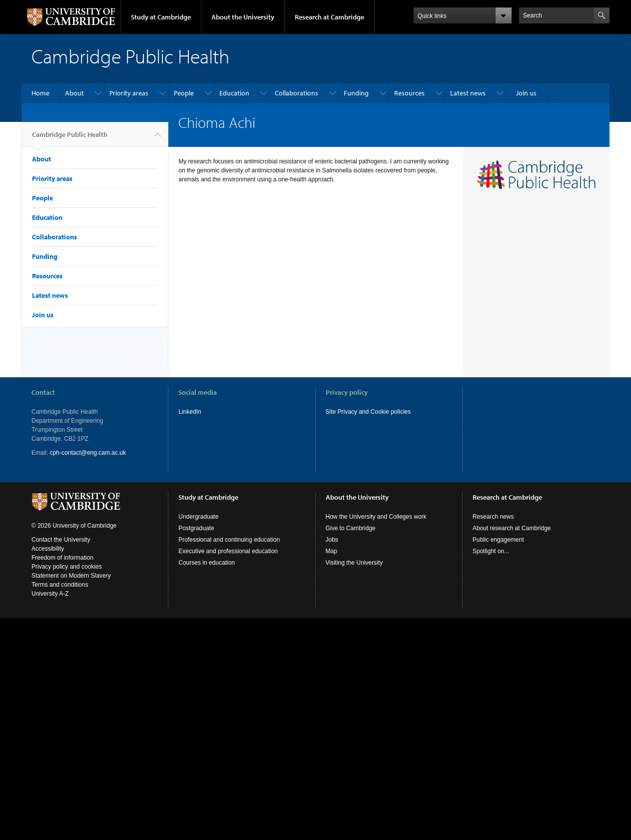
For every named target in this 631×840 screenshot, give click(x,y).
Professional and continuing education (229, 540)
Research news (493, 517)
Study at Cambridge (161, 17)
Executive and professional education (228, 551)
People (184, 93)
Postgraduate (196, 528)
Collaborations (297, 93)
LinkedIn (190, 412)
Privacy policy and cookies (67, 567)
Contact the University (61, 540)
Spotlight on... (491, 551)
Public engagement (498, 540)
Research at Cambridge (329, 17)
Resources (409, 93)
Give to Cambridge (351, 528)
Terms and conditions (60, 585)
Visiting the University (354, 563)
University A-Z (50, 594)
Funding (356, 93)
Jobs (332, 540)
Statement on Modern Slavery (71, 576)
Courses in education (207, 563)
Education (234, 93)
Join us (526, 93)
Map (331, 551)
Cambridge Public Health (70, 138)
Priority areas (129, 93)
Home (40, 93)
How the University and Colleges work (376, 517)
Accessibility (48, 549)
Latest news (468, 93)
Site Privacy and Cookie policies (368, 412)
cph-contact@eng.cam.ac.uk (88, 453)
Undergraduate (198, 517)
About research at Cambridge (512, 528)
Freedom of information (62, 558)
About (74, 93)
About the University (243, 17)
